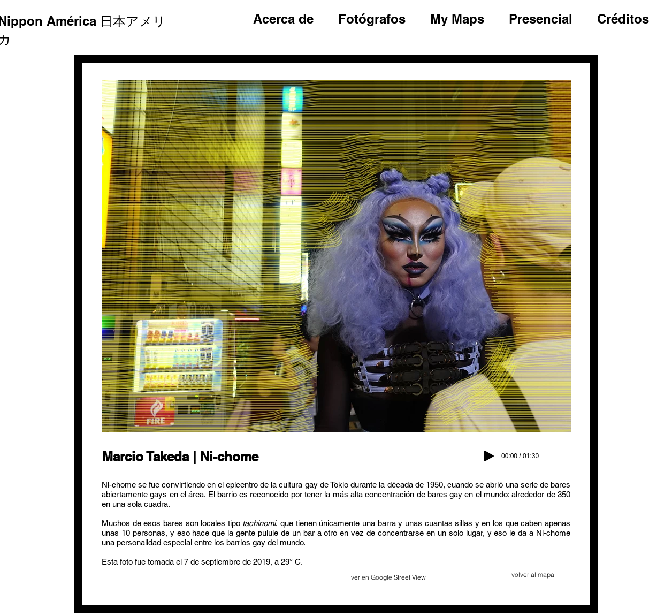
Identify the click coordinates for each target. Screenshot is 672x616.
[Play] (489, 456)
